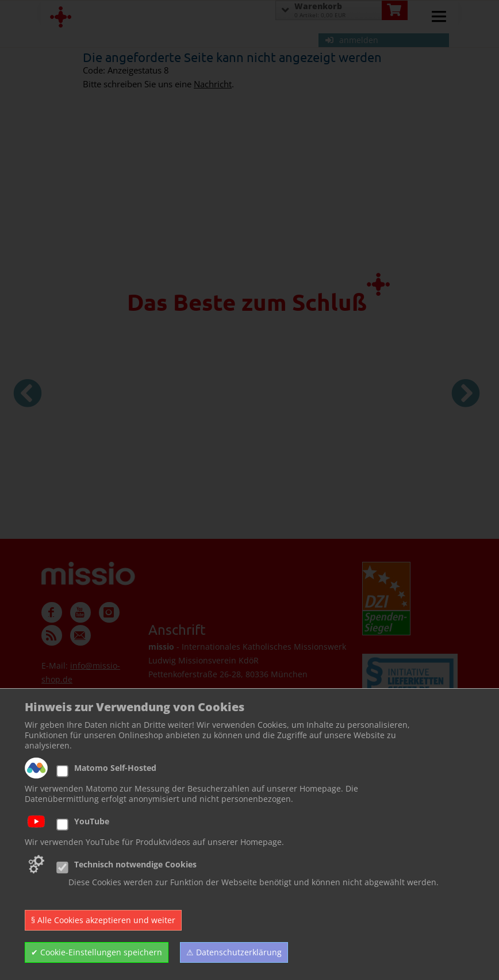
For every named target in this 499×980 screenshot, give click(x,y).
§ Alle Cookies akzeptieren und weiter (103, 920)
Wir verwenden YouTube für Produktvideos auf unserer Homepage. (154, 842)
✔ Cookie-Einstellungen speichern (97, 952)
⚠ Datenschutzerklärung (234, 952)
